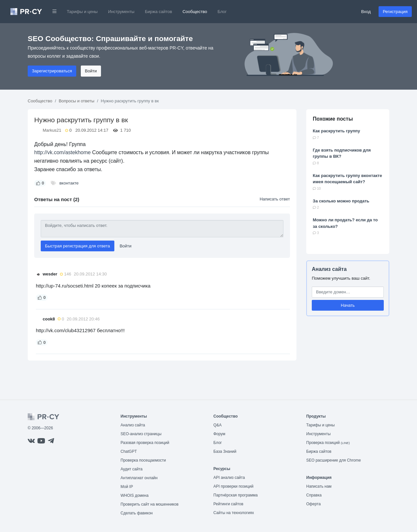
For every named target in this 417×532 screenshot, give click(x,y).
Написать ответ (275, 199)
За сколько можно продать (341, 201)
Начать (348, 305)
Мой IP (127, 487)
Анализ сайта (329, 269)
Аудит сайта (131, 469)
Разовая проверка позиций (145, 443)
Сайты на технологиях (234, 513)
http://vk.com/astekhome (62, 152)
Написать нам (319, 486)
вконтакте (69, 183)
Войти (91, 71)
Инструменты (121, 12)
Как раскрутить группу (336, 131)
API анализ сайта (229, 478)
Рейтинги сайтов (228, 504)
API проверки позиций (233, 486)
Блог (222, 12)
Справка (314, 495)
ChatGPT (129, 451)
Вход (366, 12)
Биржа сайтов (159, 12)
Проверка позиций (328, 443)
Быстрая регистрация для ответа (78, 246)
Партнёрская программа (236, 495)
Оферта (313, 504)
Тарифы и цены (82, 12)
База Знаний (225, 451)
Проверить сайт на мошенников (150, 504)
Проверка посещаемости (143, 460)
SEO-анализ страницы (141, 434)
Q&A (217, 425)
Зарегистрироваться (52, 71)
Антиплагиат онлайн (139, 478)
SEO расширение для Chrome (334, 460)
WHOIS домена (135, 495)
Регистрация (395, 12)
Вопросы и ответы (76, 101)
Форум (219, 434)
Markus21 (52, 130)
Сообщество (195, 12)
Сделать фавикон (137, 513)
